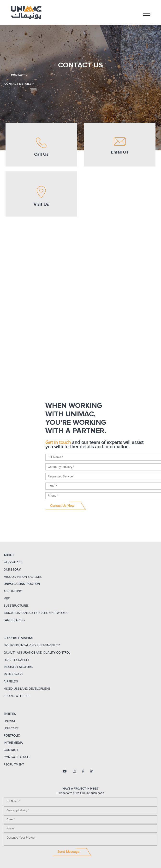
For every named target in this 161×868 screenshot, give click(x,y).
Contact (11, 750)
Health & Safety (16, 660)
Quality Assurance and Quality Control (37, 653)
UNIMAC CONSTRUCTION (22, 584)
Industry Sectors (18, 667)
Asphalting (13, 591)
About (9, 555)
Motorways (13, 674)
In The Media (13, 743)
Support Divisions (18, 638)
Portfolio (12, 736)
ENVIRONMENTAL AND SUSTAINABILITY (32, 645)
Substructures (16, 606)
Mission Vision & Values (23, 577)
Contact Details (17, 757)
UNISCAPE (11, 728)
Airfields (11, 681)
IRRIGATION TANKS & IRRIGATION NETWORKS (36, 613)
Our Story (12, 569)
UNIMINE (10, 721)
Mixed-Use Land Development (27, 689)
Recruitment (14, 764)
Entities (10, 714)
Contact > (19, 75)
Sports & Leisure (17, 696)
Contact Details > (19, 84)
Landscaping (14, 620)
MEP (7, 598)
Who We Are (13, 562)
